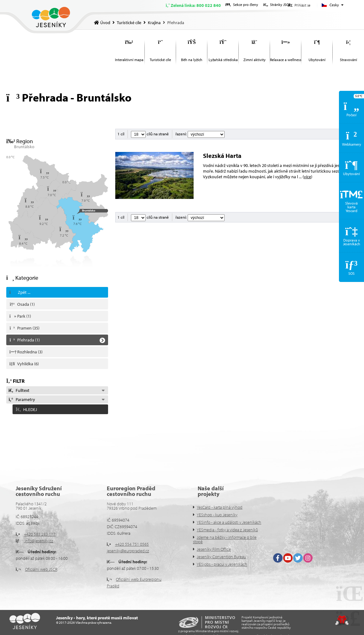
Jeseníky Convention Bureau (221, 557)
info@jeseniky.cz (39, 541)
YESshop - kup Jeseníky (217, 515)
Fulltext (19, 390)
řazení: (200, 134)
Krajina (154, 23)
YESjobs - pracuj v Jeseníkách (222, 564)
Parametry (22, 399)
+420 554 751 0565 (132, 544)
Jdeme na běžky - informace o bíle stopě (225, 539)
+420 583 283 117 (40, 534)
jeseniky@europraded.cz (128, 551)
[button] (57, 408)
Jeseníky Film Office (214, 549)
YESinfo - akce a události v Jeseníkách (229, 522)
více (307, 177)
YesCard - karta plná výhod (220, 507)
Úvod (51, 17)
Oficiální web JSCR (41, 569)
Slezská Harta (222, 156)
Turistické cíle (129, 23)
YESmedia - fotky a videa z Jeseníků (227, 530)
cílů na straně (150, 134)
